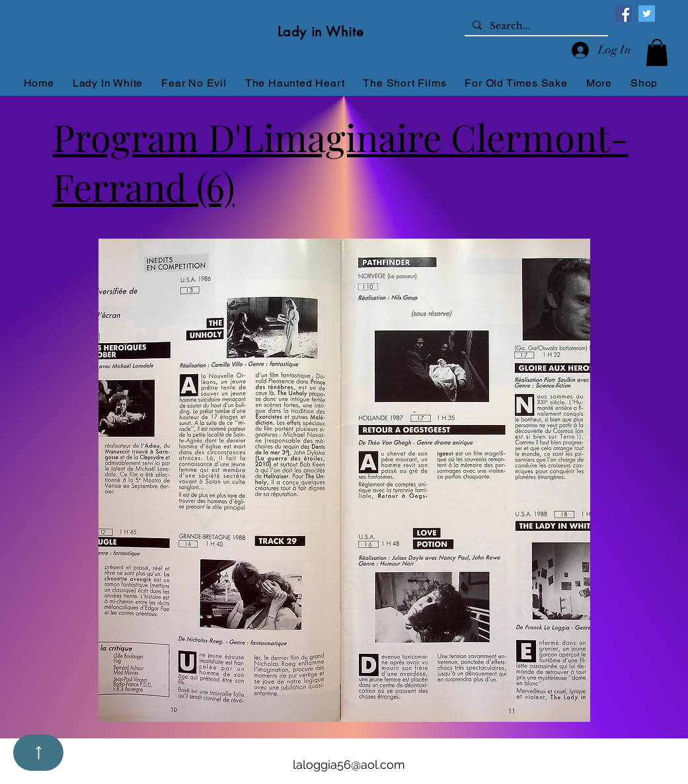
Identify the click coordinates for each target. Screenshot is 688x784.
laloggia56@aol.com (349, 764)
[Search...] (535, 26)
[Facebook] (624, 14)
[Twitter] (647, 14)
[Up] (38, 753)
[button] (657, 53)
